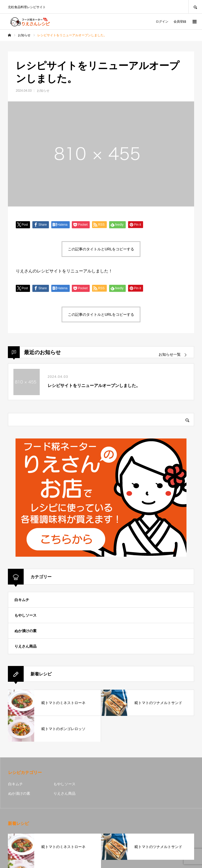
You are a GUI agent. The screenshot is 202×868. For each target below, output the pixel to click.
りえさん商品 (26, 646)
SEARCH (195, 7)
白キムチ (22, 600)
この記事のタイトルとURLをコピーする (101, 249)
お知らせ (43, 91)
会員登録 (180, 22)
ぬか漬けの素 (26, 631)
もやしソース (26, 615)
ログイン (162, 22)
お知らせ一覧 (170, 354)
